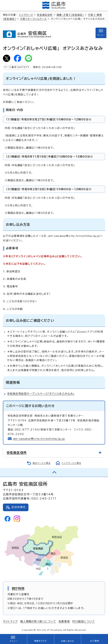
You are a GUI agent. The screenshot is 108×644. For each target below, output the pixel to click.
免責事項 (64, 621)
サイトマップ (10, 621)
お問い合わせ (67, 641)
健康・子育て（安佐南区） (70, 15)
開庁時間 (18, 588)
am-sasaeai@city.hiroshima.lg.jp (39, 439)
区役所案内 (19, 507)
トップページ (26, 15)
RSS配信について (84, 621)
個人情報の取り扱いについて (38, 621)
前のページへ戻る (42, 463)
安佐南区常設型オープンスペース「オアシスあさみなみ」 (41, 394)
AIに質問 (95, 641)
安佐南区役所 (45, 15)
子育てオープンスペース (33, 19)
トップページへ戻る (71, 463)
